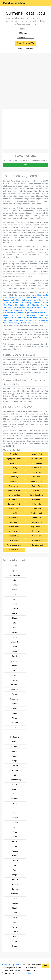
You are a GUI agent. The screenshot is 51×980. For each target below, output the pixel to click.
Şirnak (15, 908)
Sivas (15, 837)
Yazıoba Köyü (43, 318)
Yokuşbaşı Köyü (31, 320)
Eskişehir (15, 685)
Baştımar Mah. (9, 300)
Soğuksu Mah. (8, 318)
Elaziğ (15, 670)
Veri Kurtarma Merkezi (23, 973)
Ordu (15, 808)
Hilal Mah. (37, 490)
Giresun (15, 694)
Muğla (15, 789)
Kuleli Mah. (32, 310)
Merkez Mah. (43, 313)
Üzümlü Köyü (32, 318)
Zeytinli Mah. (26, 323)
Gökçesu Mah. (13, 305)
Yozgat (15, 875)
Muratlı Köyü (8, 315)
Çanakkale (15, 642)
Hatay (15, 708)
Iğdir (15, 922)
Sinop (15, 832)
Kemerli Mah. (42, 308)
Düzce (15, 946)
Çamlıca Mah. (32, 300)
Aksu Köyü (37, 295)
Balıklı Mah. (43, 298)
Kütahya (15, 765)
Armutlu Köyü (37, 454)
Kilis (15, 937)
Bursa (15, 637)
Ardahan (15, 918)
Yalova (15, 927)
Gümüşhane (15, 699)
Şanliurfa (15, 861)
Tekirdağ (15, 842)
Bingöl (15, 618)
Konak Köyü (8, 310)
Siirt (15, 827)
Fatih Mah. (37, 303)
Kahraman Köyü (14, 308)
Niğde (15, 803)
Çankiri (15, 647)
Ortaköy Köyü (31, 315)
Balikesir (15, 609)
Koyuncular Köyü (20, 310)
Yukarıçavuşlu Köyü (14, 545)
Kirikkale (15, 899)
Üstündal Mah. (20, 318)
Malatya (15, 770)
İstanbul (15, 723)
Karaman (15, 894)
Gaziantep (15, 689)
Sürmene (30, 48)
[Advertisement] (25, 83)
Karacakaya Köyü (29, 308)
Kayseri (15, 742)
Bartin (15, 913)
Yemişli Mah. (8, 320)
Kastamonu (15, 737)
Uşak (15, 865)
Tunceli (15, 856)
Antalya (15, 594)
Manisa (15, 775)
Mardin (15, 784)
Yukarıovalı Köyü (14, 323)
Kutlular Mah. (19, 313)
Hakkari (15, 704)
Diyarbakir (15, 661)
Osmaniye (15, 941)
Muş (15, 794)
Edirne (15, 666)
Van (15, 870)
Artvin (15, 599)
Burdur (15, 632)
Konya (15, 761)
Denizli (15, 656)
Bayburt (15, 889)
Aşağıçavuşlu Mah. (15, 298)
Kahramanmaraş (15, 780)
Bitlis (15, 623)
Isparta (15, 713)
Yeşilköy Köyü (19, 320)
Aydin (15, 604)
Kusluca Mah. (8, 313)
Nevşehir (15, 799)
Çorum (15, 651)
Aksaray (15, 884)
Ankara (15, 590)
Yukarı (46, 965)
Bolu (15, 628)
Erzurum (15, 680)
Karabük (15, 932)
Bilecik (15, 613)
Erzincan (15, 675)
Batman (15, 903)
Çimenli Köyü (18, 303)
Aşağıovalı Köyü (31, 298)
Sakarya (15, 818)
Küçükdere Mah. (31, 313)
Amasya (15, 585)
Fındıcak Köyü (37, 481)
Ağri (15, 580)
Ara (25, 165)
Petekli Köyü (43, 315)
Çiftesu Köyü (8, 303)
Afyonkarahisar (15, 575)
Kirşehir (15, 751)
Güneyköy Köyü (38, 305)
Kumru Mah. (43, 310)
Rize (15, 813)
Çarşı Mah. (43, 300)
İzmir (15, 727)
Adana (15, 566)
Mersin (15, 718)
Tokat (15, 846)
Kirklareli (15, 746)
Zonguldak (15, 880)
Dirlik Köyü (28, 303)
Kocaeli (15, 756)
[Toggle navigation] (45, 3)
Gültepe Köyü (25, 305)
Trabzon (21, 48)
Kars (15, 732)
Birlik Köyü (20, 300)
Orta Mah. (19, 315)
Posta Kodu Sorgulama (14, 3)
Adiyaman (15, 571)
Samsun (15, 822)
